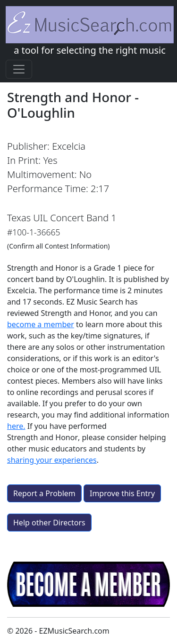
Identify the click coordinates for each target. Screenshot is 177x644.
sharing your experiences (52, 460)
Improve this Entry (122, 493)
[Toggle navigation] (19, 69)
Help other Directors (49, 523)
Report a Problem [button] (44, 493)
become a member (41, 324)
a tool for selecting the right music (90, 31)
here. (16, 426)
